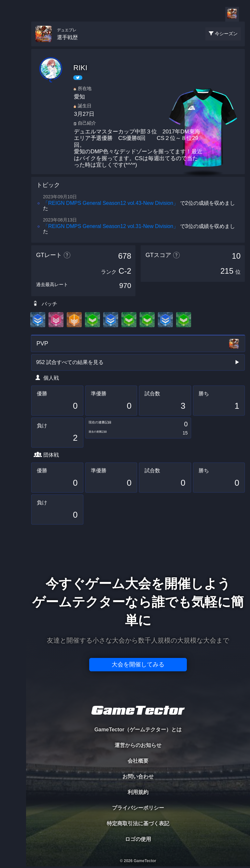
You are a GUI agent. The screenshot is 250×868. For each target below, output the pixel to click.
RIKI (80, 68)
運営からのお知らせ (138, 745)
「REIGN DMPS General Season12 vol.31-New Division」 (111, 226)
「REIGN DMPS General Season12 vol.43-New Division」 (111, 203)
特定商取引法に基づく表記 (138, 823)
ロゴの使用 (138, 839)
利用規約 (138, 792)
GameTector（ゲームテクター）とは (138, 730)
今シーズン (226, 34)
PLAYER (13, 73)
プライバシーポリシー (138, 808)
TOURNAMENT (13, 46)
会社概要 (138, 761)
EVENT (13, 153)
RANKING (13, 126)
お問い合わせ (138, 777)
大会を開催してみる (138, 664)
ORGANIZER (13, 100)
